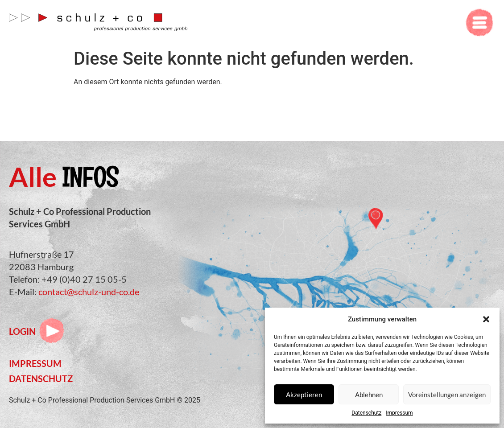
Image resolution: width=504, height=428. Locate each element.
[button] (486, 319)
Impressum (399, 413)
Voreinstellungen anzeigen (447, 395)
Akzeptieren (304, 395)
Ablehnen (369, 395)
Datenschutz (366, 413)
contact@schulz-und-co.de (89, 292)
